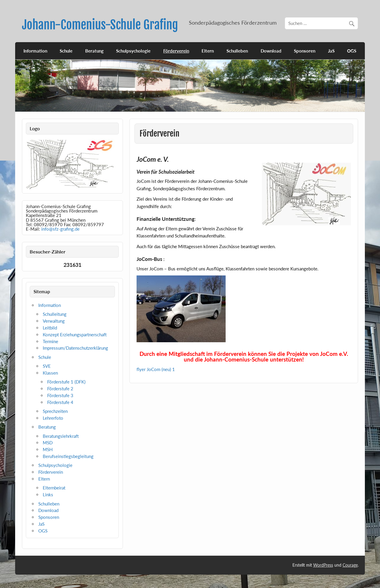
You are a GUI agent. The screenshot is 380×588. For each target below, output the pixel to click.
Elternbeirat (54, 488)
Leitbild (50, 328)
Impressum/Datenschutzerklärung (75, 348)
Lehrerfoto (53, 418)
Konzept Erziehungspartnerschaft (75, 335)
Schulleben (237, 51)
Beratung (94, 51)
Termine (50, 341)
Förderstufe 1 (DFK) (66, 382)
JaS (331, 51)
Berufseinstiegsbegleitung (68, 456)
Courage (350, 565)
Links (48, 495)
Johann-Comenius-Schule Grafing (100, 25)
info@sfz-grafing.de (60, 229)
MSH (48, 449)
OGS (352, 51)
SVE (47, 366)
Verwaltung (54, 321)
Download (271, 51)
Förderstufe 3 (60, 395)
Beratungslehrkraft (61, 436)
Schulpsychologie (133, 51)
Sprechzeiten (55, 411)
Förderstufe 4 (60, 402)
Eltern (208, 51)
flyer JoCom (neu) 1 (156, 369)
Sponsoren (305, 51)
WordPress (323, 565)
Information (35, 51)
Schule (66, 51)
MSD (48, 443)
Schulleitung (55, 314)
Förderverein (176, 51)
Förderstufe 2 (60, 389)
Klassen (50, 373)
